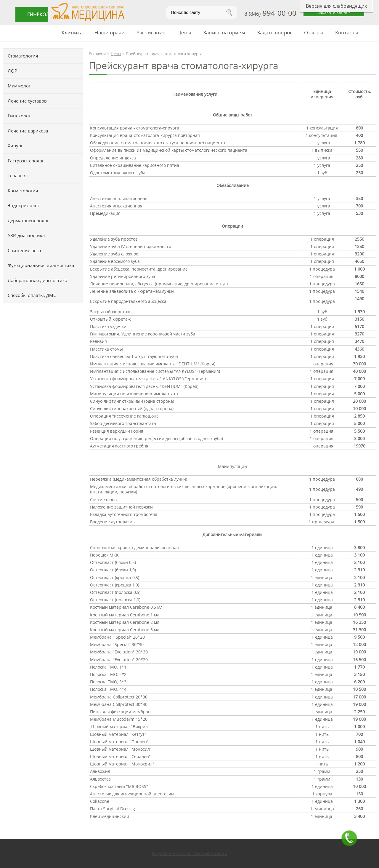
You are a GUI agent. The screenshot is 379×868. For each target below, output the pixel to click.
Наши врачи (110, 32)
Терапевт (17, 175)
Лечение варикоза (28, 131)
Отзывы (314, 32)
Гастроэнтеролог (26, 161)
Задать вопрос (275, 32)
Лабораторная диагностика (37, 280)
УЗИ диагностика (26, 235)
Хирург (15, 146)
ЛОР (12, 71)
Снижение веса (24, 250)
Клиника (72, 32)
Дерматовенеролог (28, 220)
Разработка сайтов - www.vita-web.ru (190, 853)
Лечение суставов (27, 101)
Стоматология (23, 56)
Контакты (347, 32)
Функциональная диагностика (41, 265)
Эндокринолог (24, 205)
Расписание (151, 32)
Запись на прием (224, 32)
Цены (184, 32)
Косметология (23, 191)
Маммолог (19, 86)
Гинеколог (19, 116)
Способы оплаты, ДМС (32, 295)
